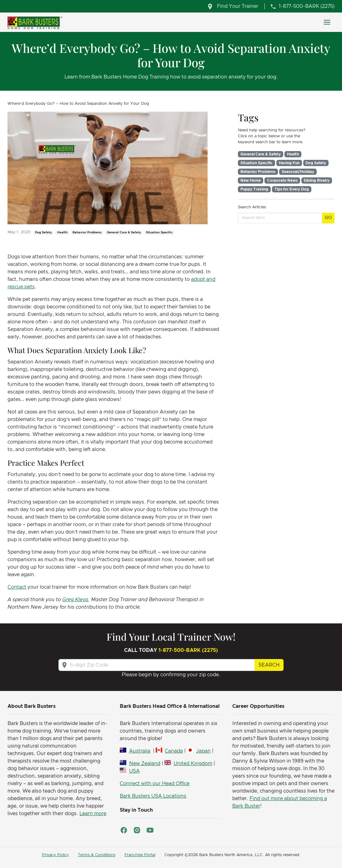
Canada (174, 751)
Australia (140, 751)
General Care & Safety (261, 154)
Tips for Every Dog (292, 189)
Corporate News (282, 180)
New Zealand (145, 764)
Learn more (93, 814)
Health (293, 154)
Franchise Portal (140, 855)
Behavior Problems (258, 172)
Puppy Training (254, 189)
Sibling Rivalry (317, 180)
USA (134, 771)
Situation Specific (256, 163)
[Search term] (280, 218)
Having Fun (289, 163)
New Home (251, 180)
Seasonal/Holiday (298, 172)
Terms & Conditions (97, 855)
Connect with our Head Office (155, 784)
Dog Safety (316, 163)
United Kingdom (193, 764)
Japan (203, 751)
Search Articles (252, 207)
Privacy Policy (55, 855)
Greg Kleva (75, 600)
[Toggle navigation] (327, 22)
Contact (17, 587)
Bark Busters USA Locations (153, 796)
